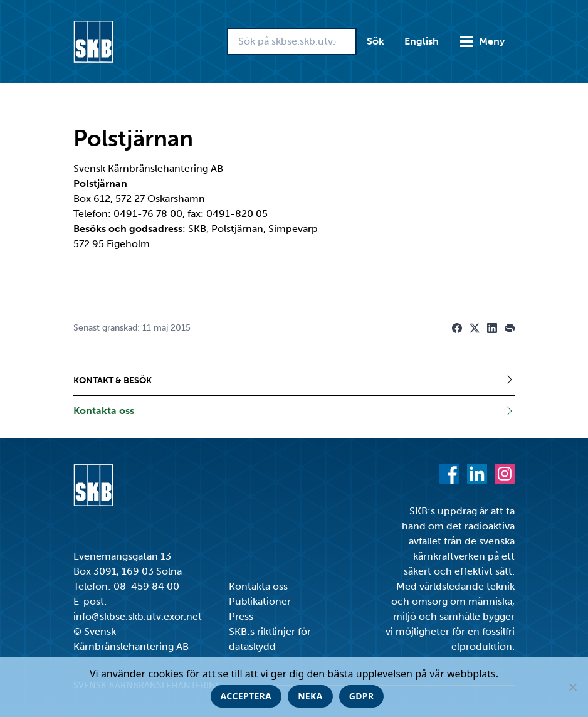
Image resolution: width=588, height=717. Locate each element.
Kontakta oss (258, 586)
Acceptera (246, 696)
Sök (375, 41)
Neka (310, 696)
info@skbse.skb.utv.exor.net (138, 616)
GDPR (362, 696)
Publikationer (260, 601)
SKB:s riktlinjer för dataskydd (270, 639)
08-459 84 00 (146, 586)
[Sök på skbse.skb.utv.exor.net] (292, 41)
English (422, 41)
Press (241, 616)
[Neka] (572, 687)
